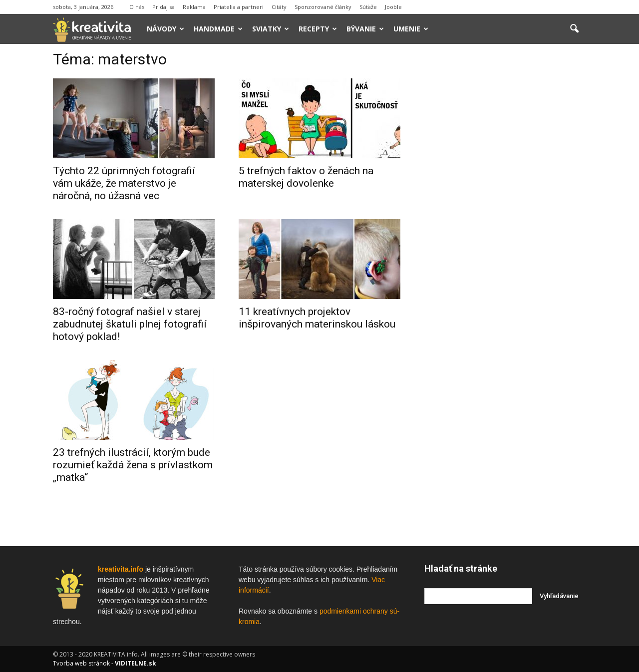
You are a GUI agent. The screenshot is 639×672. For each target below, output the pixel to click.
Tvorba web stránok (81, 663)
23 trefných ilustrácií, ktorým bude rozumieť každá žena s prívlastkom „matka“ (133, 465)
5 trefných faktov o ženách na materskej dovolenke (306, 177)
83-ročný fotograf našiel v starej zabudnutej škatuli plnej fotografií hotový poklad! (130, 324)
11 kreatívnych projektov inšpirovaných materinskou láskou (317, 318)
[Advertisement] (505, 204)
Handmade (218, 29)
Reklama (194, 7)
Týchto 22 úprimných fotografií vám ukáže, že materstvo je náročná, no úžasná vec (124, 183)
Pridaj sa (163, 7)
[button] (574, 29)
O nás (137, 7)
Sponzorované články (323, 7)
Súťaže (368, 7)
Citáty (279, 7)
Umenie (411, 29)
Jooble (393, 7)
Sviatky (271, 29)
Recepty (318, 29)
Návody (165, 29)
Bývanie (365, 29)
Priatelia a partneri (239, 7)
